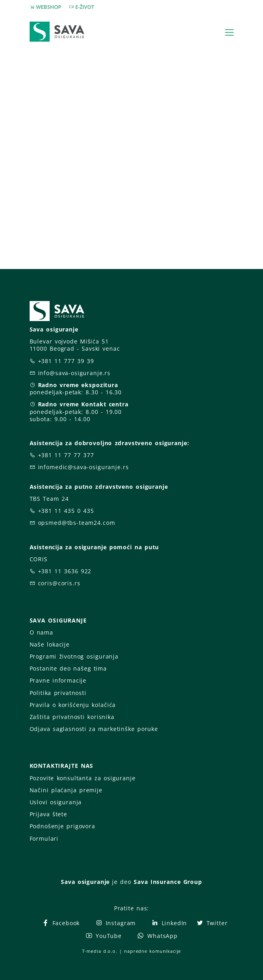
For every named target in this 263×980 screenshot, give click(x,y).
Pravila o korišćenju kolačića (73, 705)
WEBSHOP (49, 7)
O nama (41, 632)
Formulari (44, 838)
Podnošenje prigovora (62, 826)
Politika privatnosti (58, 693)
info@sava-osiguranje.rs (74, 373)
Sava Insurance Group (168, 882)
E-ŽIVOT (85, 7)
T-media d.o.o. (100, 951)
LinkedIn (169, 923)
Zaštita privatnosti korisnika (72, 717)
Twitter (212, 923)
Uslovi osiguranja (56, 802)
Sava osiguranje (85, 882)
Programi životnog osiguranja (74, 656)
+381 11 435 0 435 (66, 511)
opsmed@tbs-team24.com (77, 523)
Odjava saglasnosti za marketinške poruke (94, 729)
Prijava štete (48, 814)
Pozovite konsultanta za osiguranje (83, 778)
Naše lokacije (50, 644)
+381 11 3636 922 (65, 571)
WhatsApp (157, 936)
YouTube (103, 936)
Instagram (116, 923)
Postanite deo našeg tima (68, 668)
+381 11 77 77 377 (66, 455)
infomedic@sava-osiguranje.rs (83, 467)
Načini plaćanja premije (66, 790)
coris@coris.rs (59, 583)
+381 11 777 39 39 (66, 361)
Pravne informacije (58, 680)
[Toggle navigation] (229, 32)
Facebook (61, 923)
